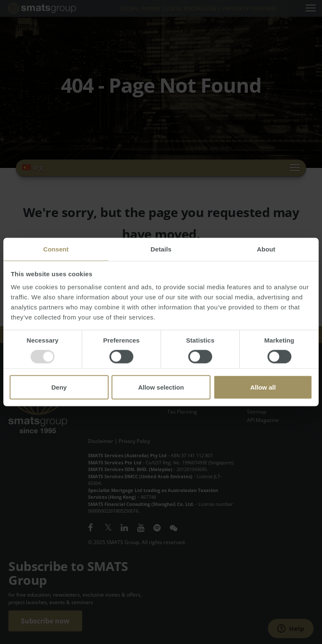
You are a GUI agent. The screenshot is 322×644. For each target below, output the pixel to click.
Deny (59, 387)
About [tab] (266, 249)
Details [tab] (161, 249)
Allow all (263, 387)
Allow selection (161, 387)
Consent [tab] (56, 249)
